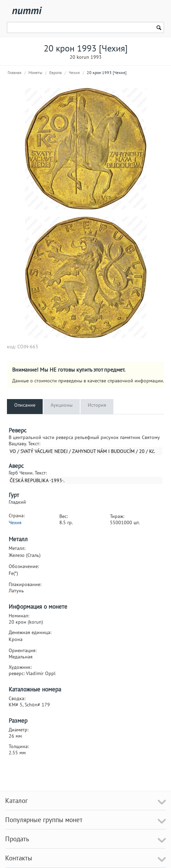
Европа (55, 72)
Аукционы (62, 405)
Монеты (35, 72)
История (97, 405)
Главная (15, 72)
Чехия (74, 72)
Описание (25, 405)
